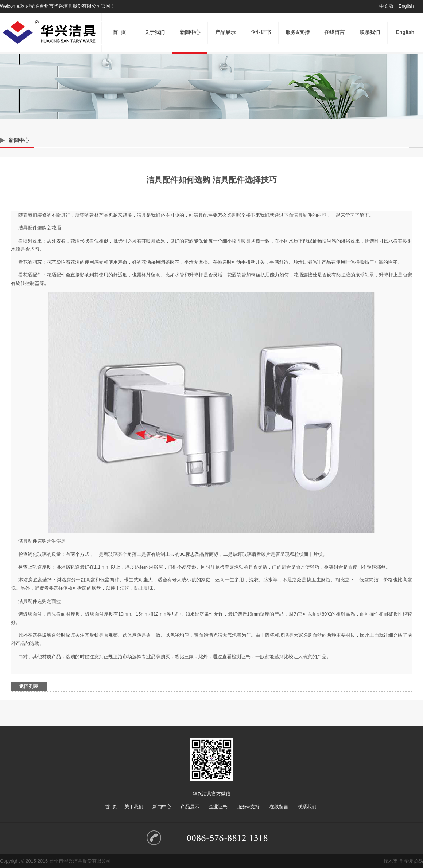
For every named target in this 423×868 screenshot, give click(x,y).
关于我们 (155, 32)
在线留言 (334, 32)
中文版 (386, 6)
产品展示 (225, 32)
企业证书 (261, 32)
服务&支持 (298, 32)
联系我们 (370, 32)
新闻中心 (190, 32)
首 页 (119, 32)
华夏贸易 (414, 861)
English (406, 6)
